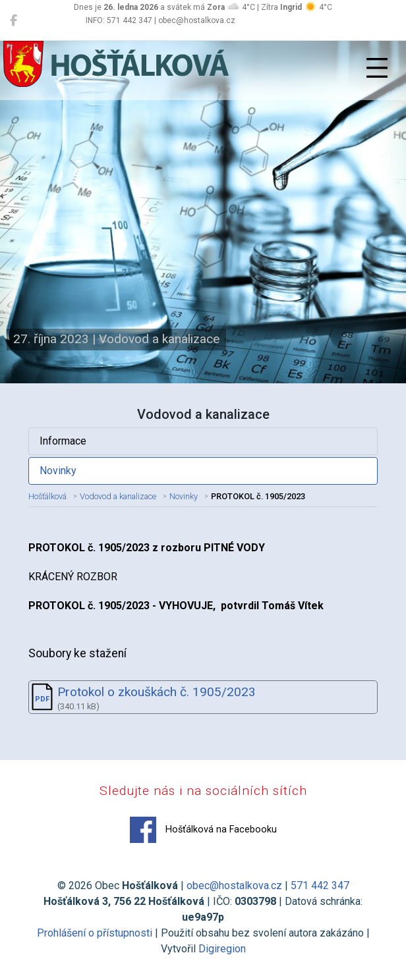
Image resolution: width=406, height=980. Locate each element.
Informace (63, 441)
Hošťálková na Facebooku (203, 830)
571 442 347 (320, 885)
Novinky (58, 471)
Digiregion (222, 949)
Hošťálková (47, 496)
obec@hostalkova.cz (234, 885)
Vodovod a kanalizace (118, 496)
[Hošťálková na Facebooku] (14, 20)
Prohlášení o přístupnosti (95, 933)
